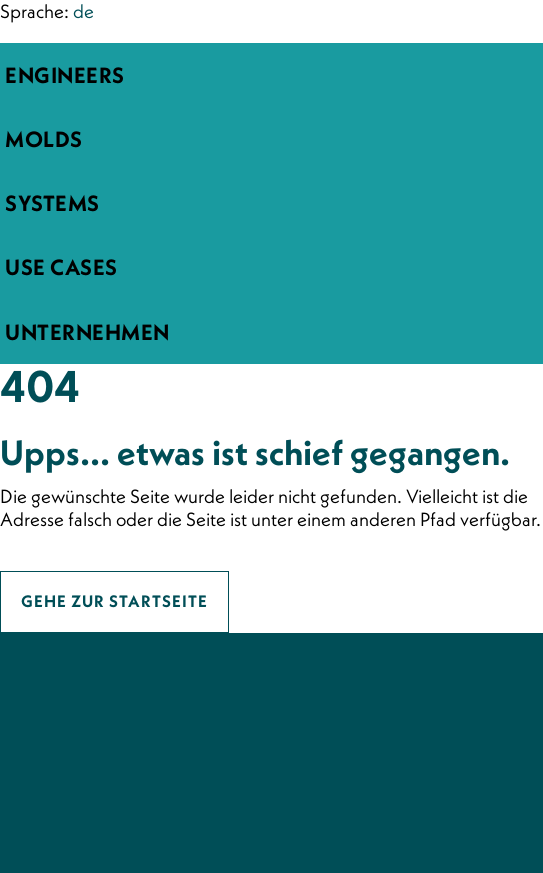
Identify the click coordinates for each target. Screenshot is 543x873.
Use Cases (61, 267)
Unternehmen (87, 332)
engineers (65, 75)
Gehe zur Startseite (114, 601)
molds (44, 139)
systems (52, 203)
